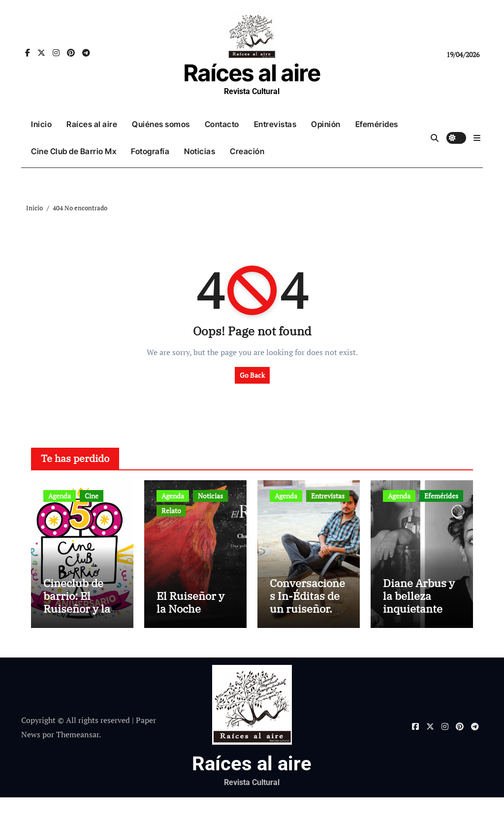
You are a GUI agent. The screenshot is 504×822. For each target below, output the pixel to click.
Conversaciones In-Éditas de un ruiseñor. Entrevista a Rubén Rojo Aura (307, 640)
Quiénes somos (161, 124)
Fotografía (150, 151)
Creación (247, 151)
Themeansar (78, 759)
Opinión (326, 124)
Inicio (41, 124)
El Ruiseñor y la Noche (190, 627)
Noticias (200, 151)
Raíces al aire (252, 73)
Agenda (60, 496)
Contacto (222, 124)
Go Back (252, 375)
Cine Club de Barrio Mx (74, 151)
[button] (477, 138)
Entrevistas (275, 124)
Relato (171, 510)
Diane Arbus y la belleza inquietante (419, 621)
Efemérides (377, 124)
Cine (92, 496)
